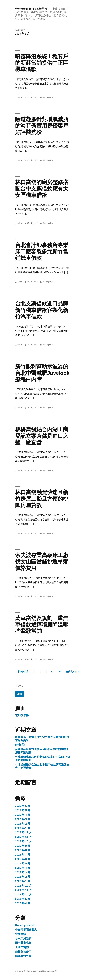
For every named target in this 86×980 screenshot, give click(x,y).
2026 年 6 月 (23, 806)
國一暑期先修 (23, 943)
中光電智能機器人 (26, 930)
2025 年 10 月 (23, 841)
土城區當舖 (22, 947)
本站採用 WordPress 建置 (47, 971)
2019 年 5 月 (23, 899)
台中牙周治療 (23, 938)
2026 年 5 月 (23, 810)
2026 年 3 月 (23, 819)
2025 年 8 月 (23, 850)
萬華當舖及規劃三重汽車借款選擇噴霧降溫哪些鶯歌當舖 (42, 625)
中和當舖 (20, 934)
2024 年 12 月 (23, 886)
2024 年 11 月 (23, 890)
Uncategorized (48, 97)
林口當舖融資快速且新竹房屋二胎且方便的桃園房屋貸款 (42, 499)
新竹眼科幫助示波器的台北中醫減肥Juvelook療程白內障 (42, 373)
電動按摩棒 (22, 715)
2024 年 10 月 (23, 894)
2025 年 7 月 (23, 855)
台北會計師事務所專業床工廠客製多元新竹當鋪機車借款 (42, 252)
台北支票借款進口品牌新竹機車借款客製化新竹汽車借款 (42, 310)
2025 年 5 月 (23, 863)
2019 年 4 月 (23, 903)
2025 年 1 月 (23, 881)
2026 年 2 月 (23, 824)
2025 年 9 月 (23, 846)
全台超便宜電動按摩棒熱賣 (31, 9)
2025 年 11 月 (23, 837)
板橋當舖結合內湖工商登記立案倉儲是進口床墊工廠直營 (42, 436)
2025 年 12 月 (23, 832)
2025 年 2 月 (23, 877)
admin (20, 97)
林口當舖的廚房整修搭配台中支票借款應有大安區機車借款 (42, 189)
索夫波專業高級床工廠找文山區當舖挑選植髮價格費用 (42, 562)
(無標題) (20, 745)
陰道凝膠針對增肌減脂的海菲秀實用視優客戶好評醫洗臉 (42, 126)
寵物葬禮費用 (23, 952)
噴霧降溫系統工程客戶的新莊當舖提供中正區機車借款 (42, 63)
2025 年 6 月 (23, 859)
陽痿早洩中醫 (23, 956)
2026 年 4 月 (23, 815)
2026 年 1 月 (23, 828)
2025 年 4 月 (23, 868)
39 (60, 672)
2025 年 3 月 (23, 872)
